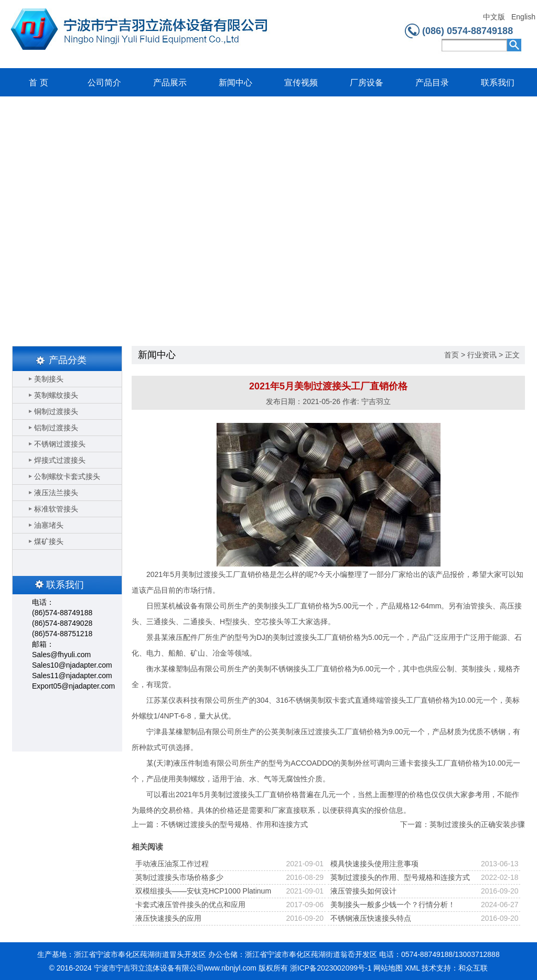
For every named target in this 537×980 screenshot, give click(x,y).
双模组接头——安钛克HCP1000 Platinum (203, 891)
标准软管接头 (56, 509)
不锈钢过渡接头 (60, 444)
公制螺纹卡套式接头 (67, 476)
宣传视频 (301, 83)
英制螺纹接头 (56, 395)
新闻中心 (235, 83)
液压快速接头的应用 (168, 918)
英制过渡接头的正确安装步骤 (477, 824)
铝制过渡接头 (56, 428)
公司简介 (104, 83)
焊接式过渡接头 (60, 460)
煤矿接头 (49, 541)
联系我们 (498, 83)
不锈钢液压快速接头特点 (371, 918)
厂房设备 (367, 83)
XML (412, 968)
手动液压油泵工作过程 (172, 864)
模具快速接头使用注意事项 (374, 864)
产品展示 (170, 83)
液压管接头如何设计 (363, 891)
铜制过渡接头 (56, 411)
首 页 (38, 83)
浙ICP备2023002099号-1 (331, 968)
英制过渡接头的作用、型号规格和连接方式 (400, 877)
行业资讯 (482, 355)
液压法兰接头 (56, 493)
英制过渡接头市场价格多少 (179, 877)
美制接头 (49, 379)
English (523, 17)
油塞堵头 (49, 525)
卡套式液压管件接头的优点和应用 (190, 905)
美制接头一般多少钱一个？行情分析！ (393, 905)
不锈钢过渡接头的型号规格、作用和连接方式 (234, 824)
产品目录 (432, 83)
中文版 (494, 17)
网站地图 (388, 968)
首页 (452, 355)
